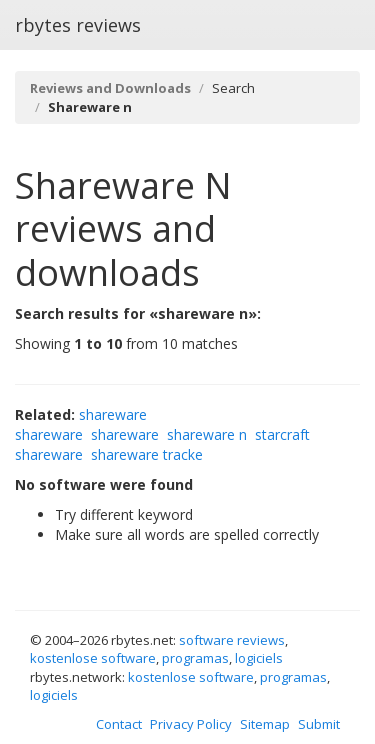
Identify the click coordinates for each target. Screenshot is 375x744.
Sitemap (265, 724)
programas (195, 658)
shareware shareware (81, 424)
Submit (319, 724)
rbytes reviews (78, 25)
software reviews (232, 640)
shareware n (207, 434)
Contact (119, 724)
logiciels (259, 658)
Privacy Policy (191, 724)
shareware (125, 434)
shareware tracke (147, 454)
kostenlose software (93, 658)
